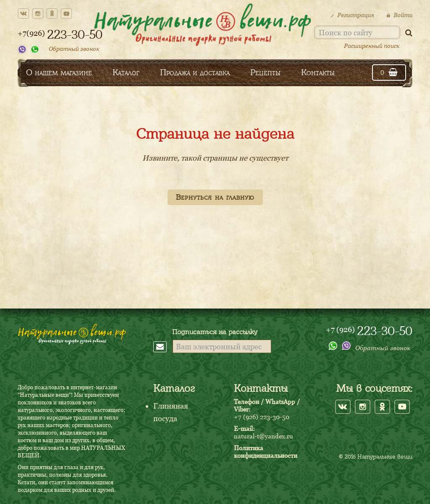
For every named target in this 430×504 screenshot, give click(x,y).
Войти (399, 15)
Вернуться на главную (215, 197)
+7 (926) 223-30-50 (262, 417)
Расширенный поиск (372, 46)
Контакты (318, 72)
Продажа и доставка (195, 72)
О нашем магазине (59, 72)
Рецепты (265, 72)
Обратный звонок (74, 49)
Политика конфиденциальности (266, 451)
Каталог (126, 72)
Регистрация (352, 15)
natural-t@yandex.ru (264, 436)
